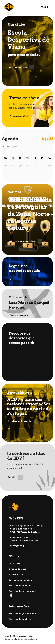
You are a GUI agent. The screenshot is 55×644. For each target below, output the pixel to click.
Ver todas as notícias (25, 241)
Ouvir (15, 478)
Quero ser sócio (23, 116)
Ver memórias (21, 67)
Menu (44, 7)
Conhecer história (23, 422)
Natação (12, 147)
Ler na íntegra (23, 316)
